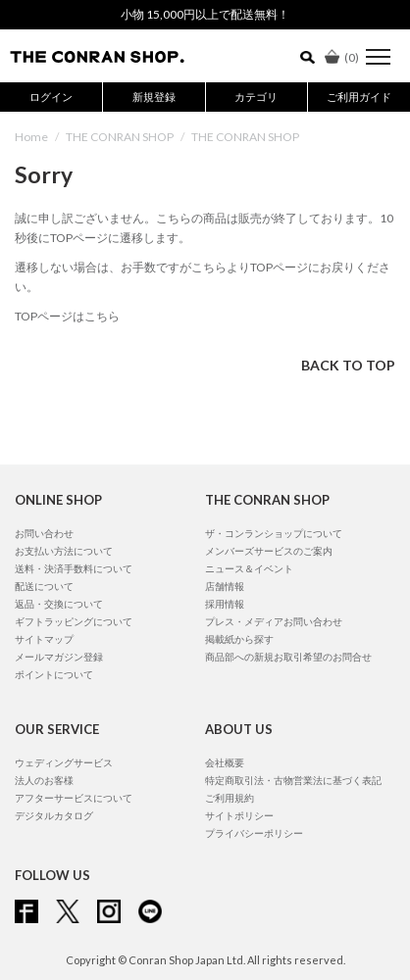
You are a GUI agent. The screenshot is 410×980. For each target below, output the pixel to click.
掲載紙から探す (239, 639)
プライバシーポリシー (254, 833)
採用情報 (225, 604)
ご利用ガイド (359, 97)
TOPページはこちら (67, 316)
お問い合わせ (44, 533)
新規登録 (154, 97)
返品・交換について (59, 604)
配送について (44, 586)
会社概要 (225, 762)
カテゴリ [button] (256, 97)
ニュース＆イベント (249, 568)
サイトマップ (44, 639)
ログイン (51, 97)
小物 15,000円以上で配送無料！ (205, 14)
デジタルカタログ (54, 815)
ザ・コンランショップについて (274, 533)
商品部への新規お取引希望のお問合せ (288, 657)
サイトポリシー (239, 815)
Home (31, 137)
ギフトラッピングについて (74, 621)
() (342, 57)
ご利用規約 (230, 798)
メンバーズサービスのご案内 (269, 551)
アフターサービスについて (74, 798)
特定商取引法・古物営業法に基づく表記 (293, 780)
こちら (209, 267)
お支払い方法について (64, 551)
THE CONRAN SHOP (120, 137)
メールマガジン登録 (59, 657)
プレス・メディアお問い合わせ (274, 621)
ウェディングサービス (64, 762)
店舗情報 (225, 586)
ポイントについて (54, 674)
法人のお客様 (44, 780)
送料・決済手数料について (74, 568)
